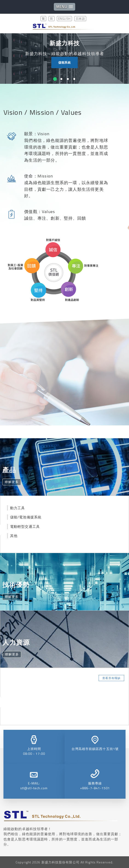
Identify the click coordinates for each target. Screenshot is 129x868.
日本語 (80, 19)
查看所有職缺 (111, 678)
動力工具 (17, 508)
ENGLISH (64, 19)
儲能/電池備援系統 (26, 517)
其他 (14, 536)
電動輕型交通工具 (25, 527)
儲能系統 (66, 62)
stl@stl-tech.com (34, 788)
